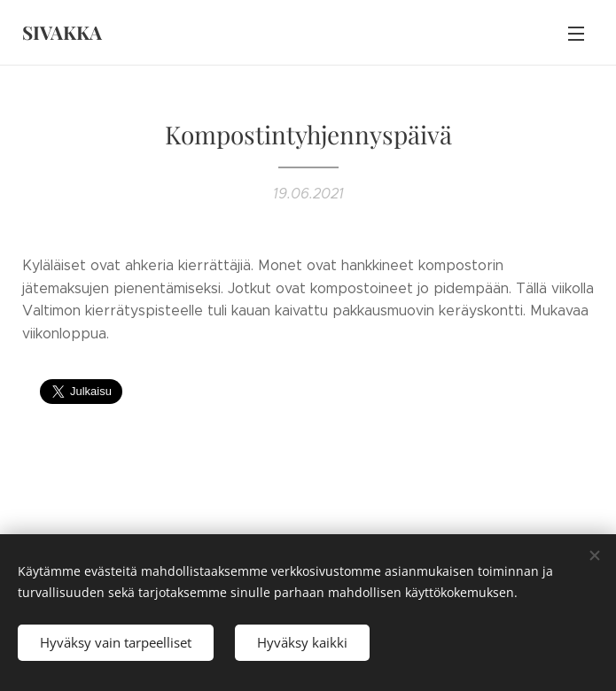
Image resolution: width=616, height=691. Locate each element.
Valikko (576, 34)
